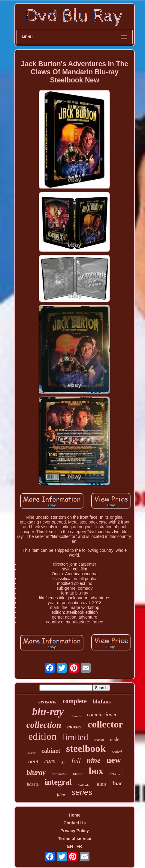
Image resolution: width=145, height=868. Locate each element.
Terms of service (74, 839)
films (61, 794)
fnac (117, 783)
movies (74, 727)
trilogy (31, 753)
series (82, 792)
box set (116, 774)
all (63, 762)
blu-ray (48, 712)
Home (75, 815)
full (76, 761)
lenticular (84, 785)
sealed (117, 752)
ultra (102, 784)
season (99, 740)
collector (105, 724)
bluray (36, 772)
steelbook (86, 749)
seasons (47, 701)
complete (74, 701)
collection (44, 725)
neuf (33, 762)
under (115, 739)
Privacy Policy (75, 831)
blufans (102, 701)
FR (79, 846)
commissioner (102, 715)
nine (94, 760)
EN (70, 846)
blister (78, 774)
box (96, 771)
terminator (59, 774)
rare (50, 761)
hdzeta (33, 784)
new (114, 760)
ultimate (75, 716)
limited (76, 737)
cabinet (51, 751)
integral (58, 782)
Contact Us (75, 823)
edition (42, 736)
